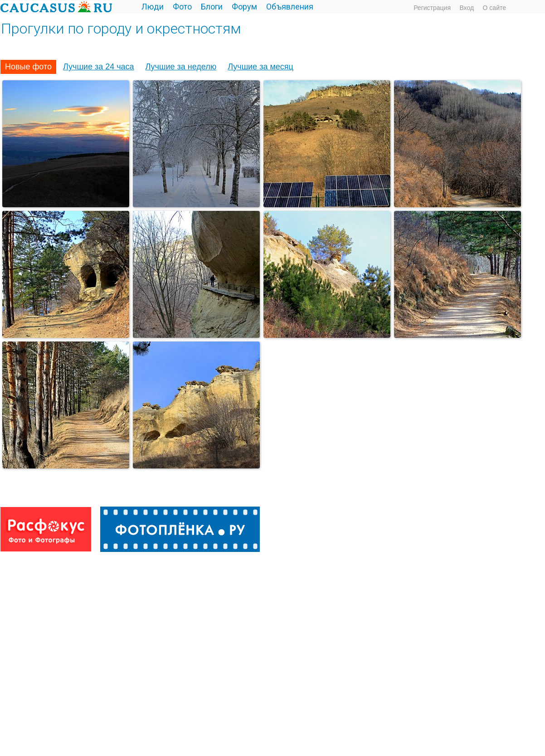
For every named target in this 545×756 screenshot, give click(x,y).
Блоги (212, 7)
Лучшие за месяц (260, 67)
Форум (244, 7)
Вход (467, 8)
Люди (153, 7)
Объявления (290, 7)
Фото (182, 7)
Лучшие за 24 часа (99, 67)
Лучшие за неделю (181, 67)
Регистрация (432, 8)
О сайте (494, 8)
